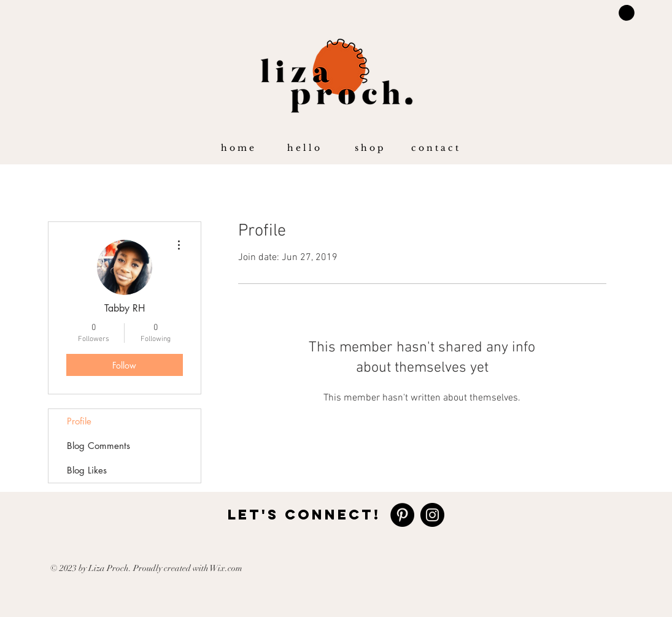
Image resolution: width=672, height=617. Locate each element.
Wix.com (226, 568)
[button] (303, 148)
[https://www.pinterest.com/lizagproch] (402, 515)
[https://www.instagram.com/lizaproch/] (432, 515)
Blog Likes (87, 470)
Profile (79, 421)
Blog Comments (98, 446)
